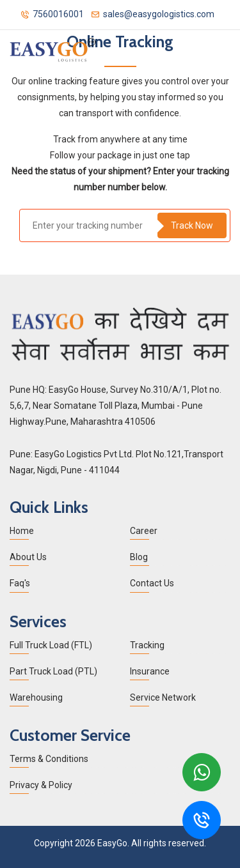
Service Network (163, 697)
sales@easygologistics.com (153, 14)
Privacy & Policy (41, 785)
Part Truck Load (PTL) (53, 671)
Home (22, 531)
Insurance (150, 671)
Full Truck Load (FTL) (51, 645)
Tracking (147, 645)
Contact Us (152, 583)
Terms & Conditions (49, 759)
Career (144, 531)
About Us (28, 557)
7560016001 (52, 14)
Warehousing (36, 697)
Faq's (20, 583)
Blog (139, 557)
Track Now (192, 225)
